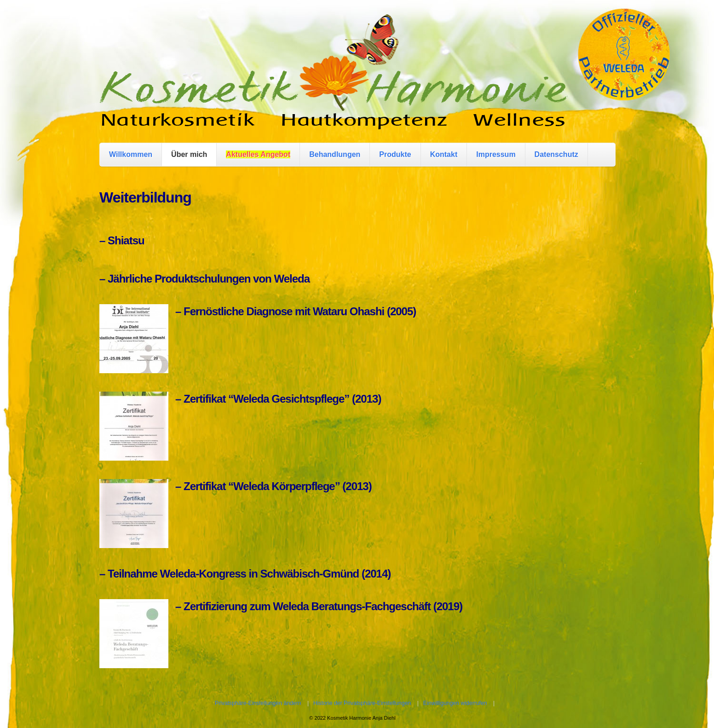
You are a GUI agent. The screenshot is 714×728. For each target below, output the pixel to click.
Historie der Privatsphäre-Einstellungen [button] (362, 703)
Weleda (292, 279)
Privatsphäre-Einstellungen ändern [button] (258, 703)
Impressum (496, 154)
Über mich (189, 154)
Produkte (395, 154)
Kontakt (444, 154)
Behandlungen (335, 154)
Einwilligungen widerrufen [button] (455, 703)
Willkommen (131, 154)
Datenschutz (556, 154)
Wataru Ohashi (348, 311)
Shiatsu (126, 240)
